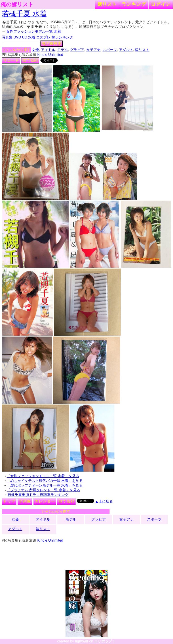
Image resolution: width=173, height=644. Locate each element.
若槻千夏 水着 (24, 14)
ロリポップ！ (105, 641)
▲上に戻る (104, 501)
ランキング (134, 4)
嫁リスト (107, 4)
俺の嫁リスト (17, 4)
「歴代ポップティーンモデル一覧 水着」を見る (45, 485)
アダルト (126, 50)
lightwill (82, 641)
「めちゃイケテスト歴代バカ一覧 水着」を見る (45, 481)
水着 (32, 37)
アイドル (48, 50)
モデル (63, 50)
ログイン (161, 4)
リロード (11, 60)
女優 (35, 50)
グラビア (77, 50)
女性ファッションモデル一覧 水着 (34, 31)
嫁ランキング (62, 37)
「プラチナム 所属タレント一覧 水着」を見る (43, 490)
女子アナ (93, 50)
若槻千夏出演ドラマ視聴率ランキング (38, 495)
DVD (17, 37)
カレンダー (45, 501)
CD (24, 37)
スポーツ (110, 50)
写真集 (7, 37)
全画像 (25, 501)
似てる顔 (30, 60)
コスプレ (43, 37)
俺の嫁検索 (52, 44)
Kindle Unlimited (50, 55)
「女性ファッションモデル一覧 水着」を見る (43, 476)
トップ (9, 501)
